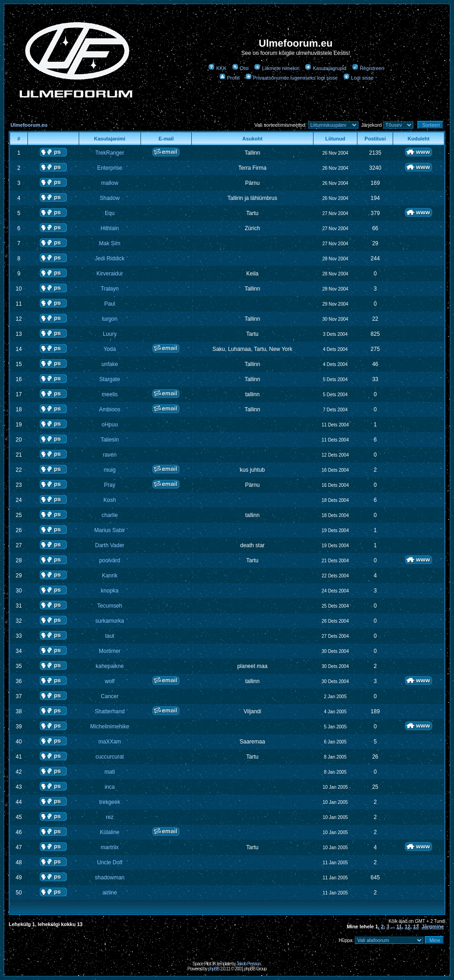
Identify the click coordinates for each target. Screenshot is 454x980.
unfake (110, 364)
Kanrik (110, 576)
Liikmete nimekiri (277, 68)
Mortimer (110, 651)
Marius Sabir (110, 530)
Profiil (230, 78)
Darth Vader (110, 545)
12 (407, 926)
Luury (110, 334)
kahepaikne (110, 666)
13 (416, 926)
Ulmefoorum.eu (29, 125)
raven (110, 455)
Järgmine (433, 926)
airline (110, 893)
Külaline (110, 832)
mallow (110, 183)
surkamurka (110, 621)
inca (110, 787)
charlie (110, 515)
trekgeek (110, 802)
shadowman (110, 878)
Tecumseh (110, 606)
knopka (110, 591)
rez (110, 817)
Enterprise (110, 168)
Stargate (110, 379)
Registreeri (368, 68)
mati (110, 772)
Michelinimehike (110, 727)
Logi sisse (358, 78)
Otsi (241, 68)
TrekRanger (110, 153)
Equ (110, 213)
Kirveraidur (110, 274)
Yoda (110, 349)
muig (110, 470)
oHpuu (110, 425)
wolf (110, 681)
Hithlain (110, 228)
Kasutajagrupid (325, 68)
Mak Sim (110, 243)
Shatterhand (110, 711)
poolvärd (110, 560)
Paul (110, 304)
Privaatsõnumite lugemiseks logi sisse (292, 78)
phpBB (213, 969)
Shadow (110, 198)
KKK (217, 68)
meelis (110, 394)
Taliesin (110, 440)
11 (399, 926)
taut (110, 636)
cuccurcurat (110, 757)
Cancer (110, 696)
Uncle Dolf (110, 862)
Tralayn (110, 289)
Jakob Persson (248, 964)
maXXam (110, 742)
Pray (110, 485)
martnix (110, 847)
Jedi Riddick (110, 258)
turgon (110, 319)
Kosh (110, 500)
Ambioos (110, 409)
